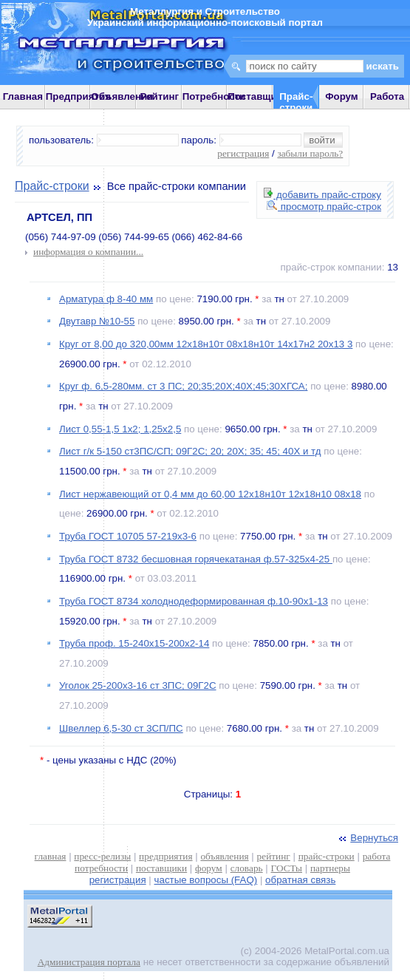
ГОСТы (287, 868)
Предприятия (78, 96)
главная (51, 856)
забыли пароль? (310, 153)
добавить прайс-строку (322, 195)
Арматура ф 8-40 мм (106, 299)
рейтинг (274, 856)
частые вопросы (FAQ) (206, 880)
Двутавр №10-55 (97, 321)
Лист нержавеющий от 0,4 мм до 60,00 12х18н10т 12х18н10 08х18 (210, 494)
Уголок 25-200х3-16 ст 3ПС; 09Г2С (138, 685)
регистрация (243, 153)
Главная (23, 96)
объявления (224, 856)
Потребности (214, 96)
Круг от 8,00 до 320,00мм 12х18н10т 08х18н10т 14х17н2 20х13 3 (206, 344)
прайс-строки (327, 856)
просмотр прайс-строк (324, 207)
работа (377, 856)
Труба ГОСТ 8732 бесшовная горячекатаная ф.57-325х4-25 (196, 559)
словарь (247, 868)
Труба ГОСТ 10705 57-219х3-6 (128, 536)
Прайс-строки (52, 186)
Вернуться (367, 838)
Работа (387, 96)
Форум (342, 96)
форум (209, 868)
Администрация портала (89, 962)
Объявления (122, 96)
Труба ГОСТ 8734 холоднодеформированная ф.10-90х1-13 (194, 601)
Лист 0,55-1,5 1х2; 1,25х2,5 (120, 429)
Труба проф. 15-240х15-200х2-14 (134, 643)
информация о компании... (88, 252)
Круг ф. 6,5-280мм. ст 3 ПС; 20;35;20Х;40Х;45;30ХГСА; (183, 386)
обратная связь (300, 880)
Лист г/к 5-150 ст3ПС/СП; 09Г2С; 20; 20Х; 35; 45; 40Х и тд (190, 451)
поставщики (161, 868)
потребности (101, 868)
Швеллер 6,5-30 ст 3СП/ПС (121, 728)
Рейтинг (160, 96)
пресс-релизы (102, 856)
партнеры (330, 868)
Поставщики (257, 96)
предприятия (165, 856)
